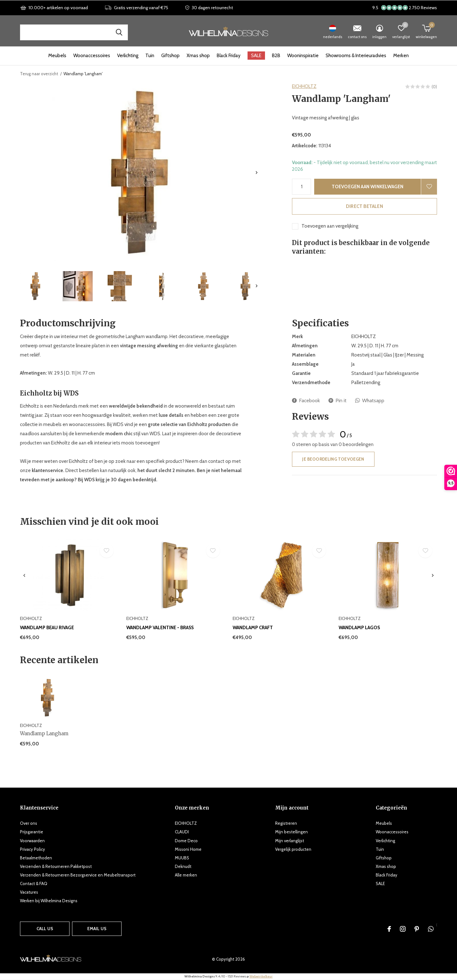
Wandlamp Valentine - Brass (160, 628)
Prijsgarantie (32, 832)
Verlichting (128, 56)
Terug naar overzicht (39, 74)
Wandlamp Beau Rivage (47, 628)
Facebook (306, 400)
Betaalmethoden (36, 858)
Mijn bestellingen (291, 832)
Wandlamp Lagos (359, 628)
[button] (36, 286)
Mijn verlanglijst (290, 841)
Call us (45, 929)
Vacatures (29, 892)
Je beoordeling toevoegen (333, 459)
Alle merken (186, 875)
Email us (97, 929)
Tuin (150, 56)
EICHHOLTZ (304, 86)
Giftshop (170, 56)
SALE (256, 56)
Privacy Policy (33, 849)
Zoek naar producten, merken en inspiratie (119, 32)
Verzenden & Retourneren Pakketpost (56, 866)
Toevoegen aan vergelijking (330, 226)
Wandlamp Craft (253, 628)
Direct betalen (364, 206)
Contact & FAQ (34, 883)
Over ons (29, 823)
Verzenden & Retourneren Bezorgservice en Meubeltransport (78, 875)
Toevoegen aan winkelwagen (368, 187)
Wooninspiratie (303, 56)
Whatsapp (370, 400)
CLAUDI (182, 832)
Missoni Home (188, 849)
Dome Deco (186, 841)
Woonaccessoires (92, 56)
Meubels (57, 56)
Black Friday (229, 56)
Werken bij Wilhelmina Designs (49, 901)
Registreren (286, 823)
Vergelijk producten (293, 849)
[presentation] (257, 173)
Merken (401, 56)
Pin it (338, 400)
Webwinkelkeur (261, 976)
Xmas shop (198, 56)
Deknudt (183, 866)
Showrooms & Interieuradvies (356, 56)
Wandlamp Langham (44, 733)
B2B (276, 56)
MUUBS (182, 858)
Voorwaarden (32, 841)
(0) (434, 87)
